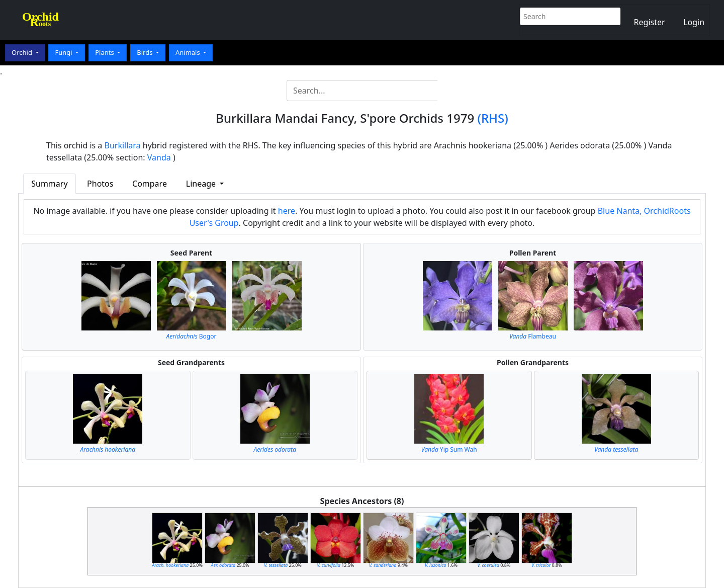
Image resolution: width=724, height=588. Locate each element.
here (287, 211)
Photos (100, 184)
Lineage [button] (202, 184)
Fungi (64, 52)
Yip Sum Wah (449, 449)
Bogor (192, 336)
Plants (105, 52)
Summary (49, 184)
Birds (146, 52)
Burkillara (123, 145)
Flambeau (533, 336)
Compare (150, 184)
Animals (189, 52)
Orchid (23, 52)
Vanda (159, 157)
